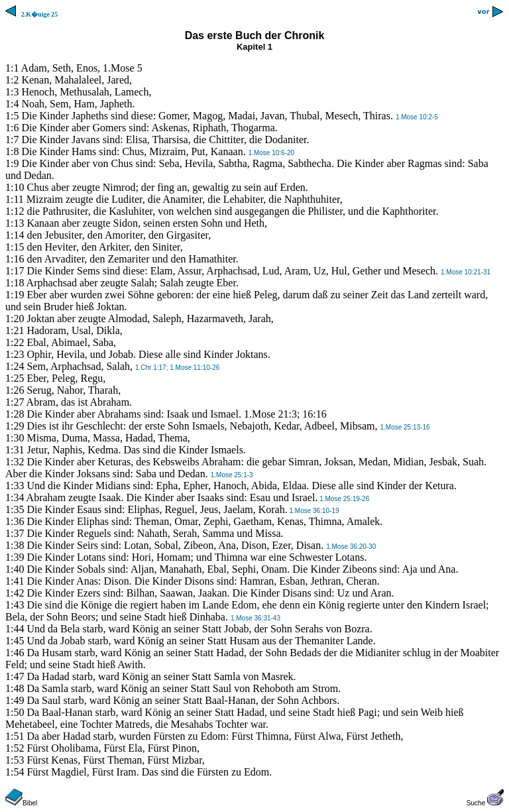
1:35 (15, 509)
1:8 (12, 151)
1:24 (15, 366)
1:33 (15, 486)
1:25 (15, 378)
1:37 (15, 533)
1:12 (15, 211)
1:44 (15, 629)
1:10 (15, 187)
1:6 (12, 128)
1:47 (15, 676)
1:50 (15, 712)
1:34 (15, 497)
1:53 (15, 760)
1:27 (15, 402)
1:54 (15, 772)
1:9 (12, 163)
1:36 (15, 521)
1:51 (15, 736)
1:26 (15, 390)
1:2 (12, 80)
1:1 (12, 68)
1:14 (15, 235)
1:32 (15, 462)
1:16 (15, 259)
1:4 (12, 104)
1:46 (15, 653)
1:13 (15, 223)
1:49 (15, 700)
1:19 (15, 295)
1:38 (15, 545)
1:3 (12, 92)
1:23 (15, 354)
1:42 (15, 593)
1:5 (12, 116)
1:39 (15, 557)
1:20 (15, 319)
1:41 (15, 581)
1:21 (15, 330)
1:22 (15, 342)
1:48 (15, 688)
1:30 (15, 438)
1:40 (15, 569)
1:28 (15, 414)
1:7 (12, 140)
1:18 (15, 283)
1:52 (15, 748)
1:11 (15, 199)
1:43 (15, 605)
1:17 (15, 271)
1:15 (15, 247)
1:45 (15, 641)
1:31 (15, 450)
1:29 (15, 426)
